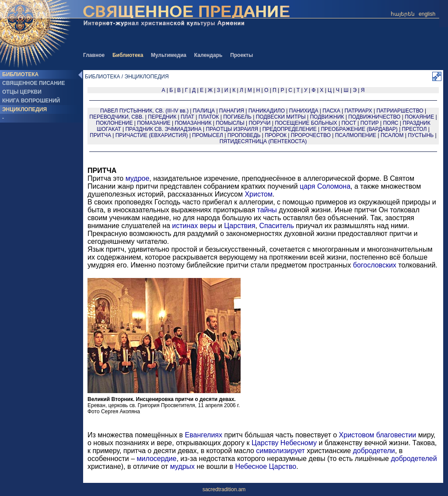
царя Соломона (325, 186)
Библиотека (128, 55)
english (427, 14)
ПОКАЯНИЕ (419, 117)
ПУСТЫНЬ (421, 135)
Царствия (240, 226)
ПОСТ (349, 123)
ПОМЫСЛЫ (230, 123)
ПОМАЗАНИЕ (154, 123)
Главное (94, 55)
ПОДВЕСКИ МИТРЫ (281, 117)
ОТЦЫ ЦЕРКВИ (22, 92)
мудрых (182, 466)
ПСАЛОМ (392, 135)
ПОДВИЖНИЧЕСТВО (374, 117)
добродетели (374, 451)
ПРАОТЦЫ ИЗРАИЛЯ (232, 129)
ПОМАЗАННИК (193, 123)
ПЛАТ (187, 117)
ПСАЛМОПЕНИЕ (356, 135)
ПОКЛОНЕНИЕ (114, 123)
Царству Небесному (284, 443)
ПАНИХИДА (304, 111)
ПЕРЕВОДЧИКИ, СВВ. (116, 117)
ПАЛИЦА (204, 111)
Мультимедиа (169, 55)
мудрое (138, 178)
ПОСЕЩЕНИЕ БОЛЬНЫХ (306, 123)
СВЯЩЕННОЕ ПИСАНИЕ (33, 83)
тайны (267, 210)
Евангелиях (204, 435)
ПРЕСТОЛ (415, 129)
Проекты (241, 55)
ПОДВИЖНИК (327, 117)
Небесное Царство (266, 466)
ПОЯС (391, 123)
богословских (375, 265)
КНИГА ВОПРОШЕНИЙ (31, 101)
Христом (259, 194)
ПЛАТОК (209, 117)
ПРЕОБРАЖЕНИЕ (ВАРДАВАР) (359, 129)
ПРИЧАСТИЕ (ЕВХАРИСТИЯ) (152, 135)
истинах (185, 226)
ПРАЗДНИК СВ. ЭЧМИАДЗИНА (163, 129)
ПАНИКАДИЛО (267, 111)
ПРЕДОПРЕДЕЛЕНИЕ (290, 129)
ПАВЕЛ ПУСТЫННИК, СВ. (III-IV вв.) (144, 111)
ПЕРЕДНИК (162, 117)
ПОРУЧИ (259, 123)
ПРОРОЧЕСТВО (311, 135)
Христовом (357, 435)
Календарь (208, 55)
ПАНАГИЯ (232, 111)
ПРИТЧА (100, 135)
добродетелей (414, 459)
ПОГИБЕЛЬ (237, 117)
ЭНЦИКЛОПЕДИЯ (24, 109)
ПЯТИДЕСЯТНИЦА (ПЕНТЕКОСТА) (263, 141)
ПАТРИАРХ (358, 111)
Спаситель (276, 226)
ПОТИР (370, 123)
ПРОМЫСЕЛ (208, 135)
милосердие (156, 459)
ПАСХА (331, 111)
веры (208, 226)
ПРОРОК (276, 135)
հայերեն (403, 14)
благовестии (396, 435)
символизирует (280, 451)
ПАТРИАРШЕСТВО (400, 111)
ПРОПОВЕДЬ (244, 135)
